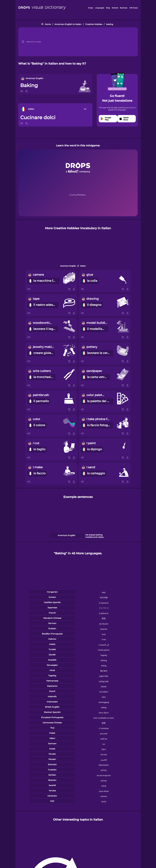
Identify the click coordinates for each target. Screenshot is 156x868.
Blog (108, 8)
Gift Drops (134, 8)
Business (124, 8)
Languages (100, 8)
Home (48, 24)
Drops (91, 8)
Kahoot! (115, 8)
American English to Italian (68, 24)
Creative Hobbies (94, 24)
